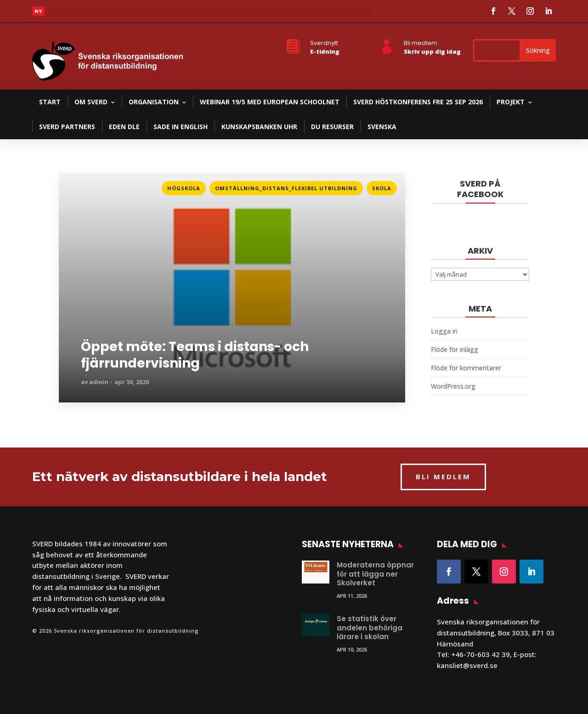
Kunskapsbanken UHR (259, 127)
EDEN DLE (124, 127)
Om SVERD (91, 102)
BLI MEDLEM (443, 476)
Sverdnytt (324, 43)
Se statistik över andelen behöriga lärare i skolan (370, 628)
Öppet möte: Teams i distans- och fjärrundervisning (195, 355)
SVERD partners (67, 127)
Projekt (511, 102)
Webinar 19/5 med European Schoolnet (270, 102)
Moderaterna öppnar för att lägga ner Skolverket (375, 574)
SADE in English (181, 127)
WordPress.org (453, 386)
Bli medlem (421, 43)
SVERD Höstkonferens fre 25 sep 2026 (418, 102)
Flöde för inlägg (455, 349)
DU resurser (332, 127)
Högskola (184, 188)
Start (50, 102)
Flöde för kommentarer (466, 368)
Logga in (444, 331)
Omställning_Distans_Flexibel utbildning (286, 188)
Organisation (154, 102)
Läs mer (69, 14)
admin (99, 382)
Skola (382, 188)
